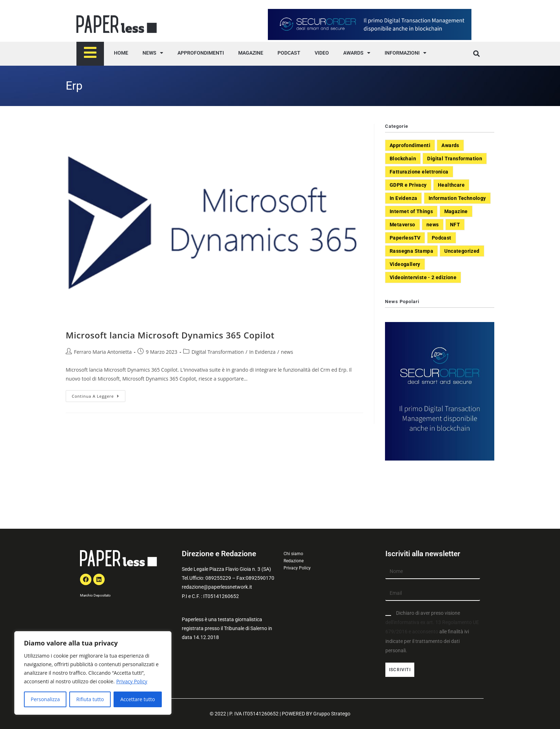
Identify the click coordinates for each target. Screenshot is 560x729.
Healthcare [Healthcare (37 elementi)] (451, 185)
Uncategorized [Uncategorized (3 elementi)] (462, 251)
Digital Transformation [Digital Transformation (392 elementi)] (455, 159)
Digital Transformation (217, 352)
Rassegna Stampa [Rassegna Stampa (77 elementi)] (411, 251)
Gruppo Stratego (332, 714)
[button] (476, 54)
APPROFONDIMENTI (201, 53)
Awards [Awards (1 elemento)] (450, 145)
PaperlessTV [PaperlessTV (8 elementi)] (405, 238)
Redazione (294, 561)
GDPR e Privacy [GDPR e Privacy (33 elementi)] (408, 185)
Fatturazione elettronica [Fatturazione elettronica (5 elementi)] (419, 172)
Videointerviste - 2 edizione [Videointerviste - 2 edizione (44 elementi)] (423, 277)
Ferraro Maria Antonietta (103, 352)
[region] (93, 673)
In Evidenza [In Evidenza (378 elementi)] (403, 198)
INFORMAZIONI (406, 53)
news (287, 352)
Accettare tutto (138, 699)
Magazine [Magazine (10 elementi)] (456, 211)
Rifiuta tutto (90, 699)
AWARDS (357, 53)
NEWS (153, 53)
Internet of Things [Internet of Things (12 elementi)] (411, 211)
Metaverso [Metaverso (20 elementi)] (402, 225)
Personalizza (45, 699)
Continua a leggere (99, 394)
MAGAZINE (251, 53)
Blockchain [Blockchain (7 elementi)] (403, 159)
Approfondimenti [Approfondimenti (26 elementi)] (410, 145)
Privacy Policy (132, 681)
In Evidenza (262, 352)
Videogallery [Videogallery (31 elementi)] (405, 264)
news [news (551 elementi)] (433, 225)
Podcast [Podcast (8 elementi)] (442, 238)
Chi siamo (293, 554)
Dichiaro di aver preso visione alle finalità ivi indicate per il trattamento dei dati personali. (432, 632)
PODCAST (289, 53)
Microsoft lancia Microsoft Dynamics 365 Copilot (170, 335)
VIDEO (322, 53)
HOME (121, 53)
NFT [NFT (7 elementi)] (455, 225)
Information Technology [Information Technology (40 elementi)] (457, 198)
